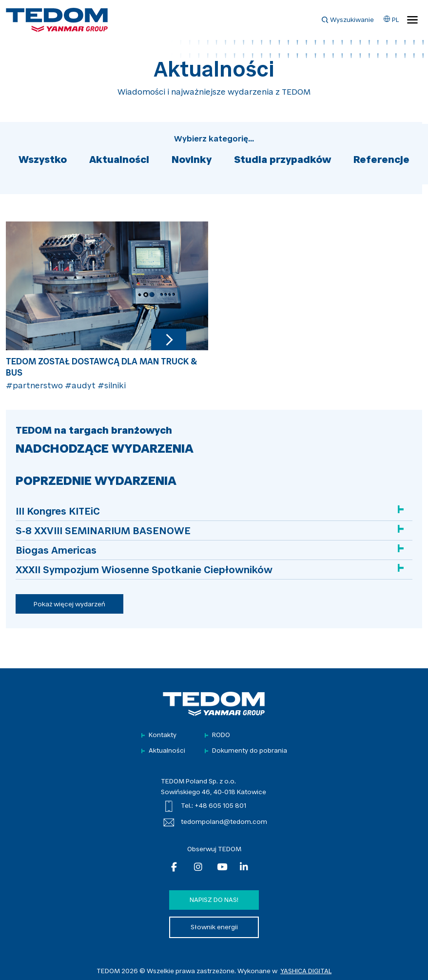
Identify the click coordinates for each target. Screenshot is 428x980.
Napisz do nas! (214, 900)
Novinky (192, 160)
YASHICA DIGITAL (306, 971)
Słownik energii (214, 928)
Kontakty (163, 735)
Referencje (381, 160)
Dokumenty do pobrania (250, 751)
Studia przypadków (282, 160)
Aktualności (119, 160)
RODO (221, 735)
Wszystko (43, 160)
